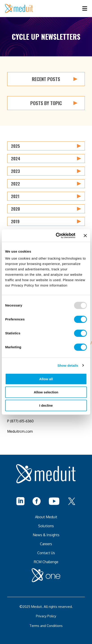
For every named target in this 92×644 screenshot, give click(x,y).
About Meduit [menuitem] (46, 517)
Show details (68, 365)
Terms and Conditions (46, 626)
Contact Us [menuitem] (46, 553)
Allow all (46, 379)
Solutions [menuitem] (46, 526)
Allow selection (46, 392)
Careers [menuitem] (46, 544)
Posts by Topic (54, 103)
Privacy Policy (46, 616)
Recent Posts (55, 79)
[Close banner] (85, 236)
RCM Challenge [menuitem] (46, 562)
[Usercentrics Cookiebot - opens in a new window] (57, 236)
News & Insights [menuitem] (46, 535)
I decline (46, 405)
